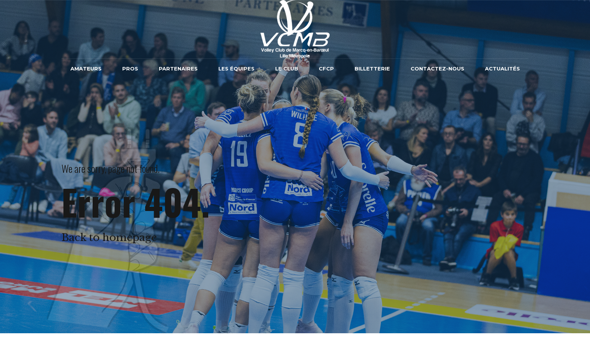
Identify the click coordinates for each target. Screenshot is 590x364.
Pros (130, 69)
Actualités (502, 69)
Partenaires (178, 69)
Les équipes (236, 69)
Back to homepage (109, 237)
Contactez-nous (437, 69)
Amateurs (86, 69)
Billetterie (372, 69)
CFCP (326, 69)
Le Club (287, 69)
